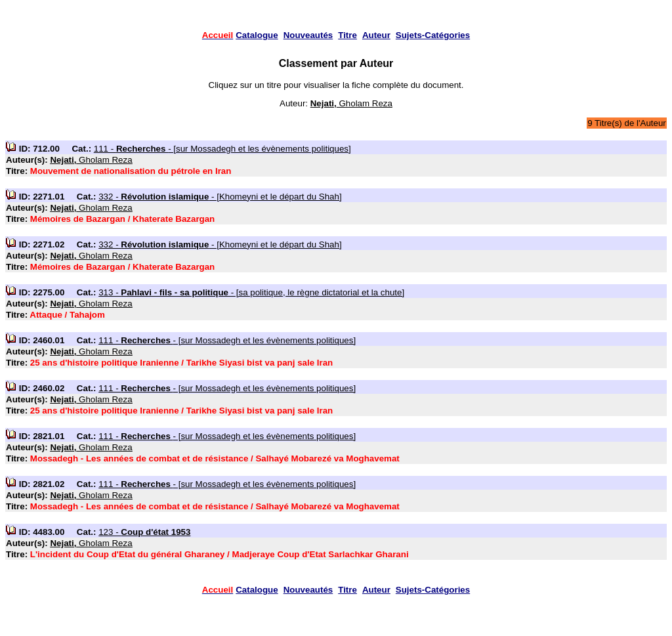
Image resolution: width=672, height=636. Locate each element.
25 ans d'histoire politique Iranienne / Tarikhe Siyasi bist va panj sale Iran (181, 363)
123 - (144, 532)
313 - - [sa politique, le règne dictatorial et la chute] (251, 292)
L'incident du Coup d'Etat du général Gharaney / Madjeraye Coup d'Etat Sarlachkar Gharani (220, 554)
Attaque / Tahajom (67, 315)
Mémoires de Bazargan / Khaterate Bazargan (122, 219)
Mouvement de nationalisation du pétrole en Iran (131, 171)
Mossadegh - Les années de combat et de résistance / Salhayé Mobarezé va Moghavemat (215, 458)
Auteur (376, 35)
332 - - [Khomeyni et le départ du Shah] (220, 197)
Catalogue (257, 35)
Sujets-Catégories (433, 35)
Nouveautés (308, 35)
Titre (347, 35)
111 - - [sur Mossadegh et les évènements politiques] (222, 149)
